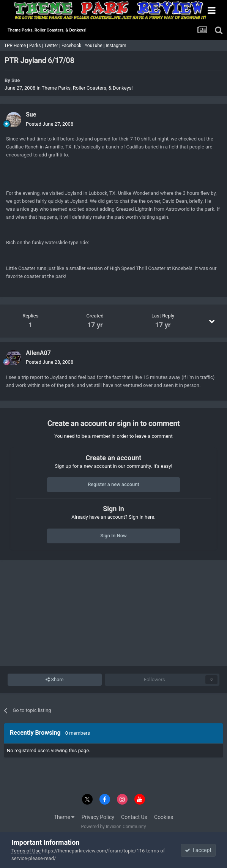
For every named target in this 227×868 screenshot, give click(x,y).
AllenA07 (38, 353)
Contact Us (134, 817)
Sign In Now (113, 536)
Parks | (37, 46)
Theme (64, 817)
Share (54, 680)
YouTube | (95, 46)
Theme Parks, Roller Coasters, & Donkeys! (87, 88)
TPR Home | (16, 46)
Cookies (164, 817)
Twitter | (53, 46)
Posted (50, 124)
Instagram (116, 46)
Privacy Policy (98, 817)
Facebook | (73, 46)
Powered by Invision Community (114, 827)
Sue (16, 80)
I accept (198, 850)
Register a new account (114, 484)
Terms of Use (26, 851)
